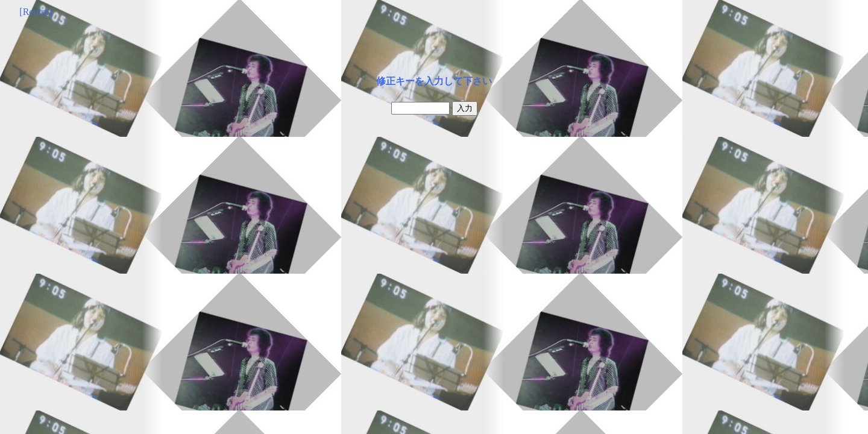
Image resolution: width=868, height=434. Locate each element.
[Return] (36, 12)
